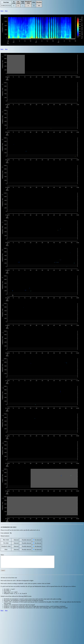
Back (2, 11)
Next (6, 11)
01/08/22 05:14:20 (6, 6)
